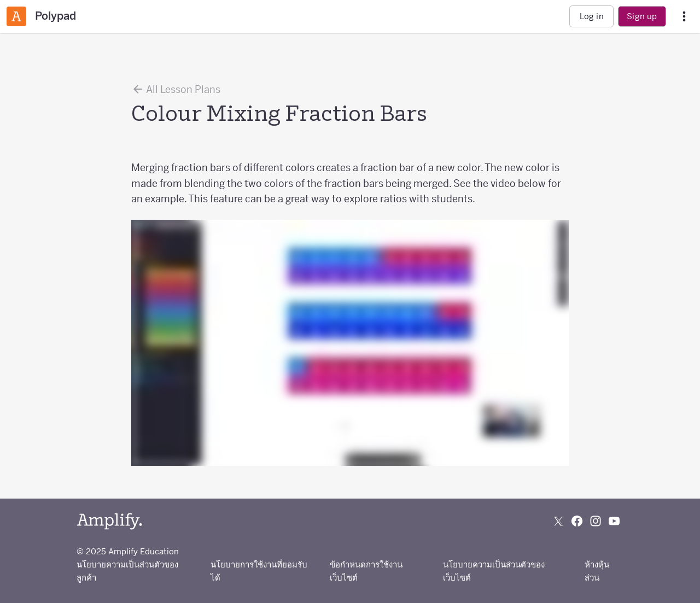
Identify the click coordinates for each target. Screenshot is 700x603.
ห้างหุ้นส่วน (597, 571)
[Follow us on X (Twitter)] (558, 521)
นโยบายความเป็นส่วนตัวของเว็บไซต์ (494, 571)
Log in (592, 16)
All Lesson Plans (176, 89)
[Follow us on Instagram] (596, 521)
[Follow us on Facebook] (577, 521)
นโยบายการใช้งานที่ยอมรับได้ (259, 571)
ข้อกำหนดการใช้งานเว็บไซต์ (366, 571)
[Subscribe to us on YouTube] (614, 521)
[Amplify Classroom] (16, 16)
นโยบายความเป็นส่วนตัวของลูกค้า (127, 571)
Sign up (642, 16)
